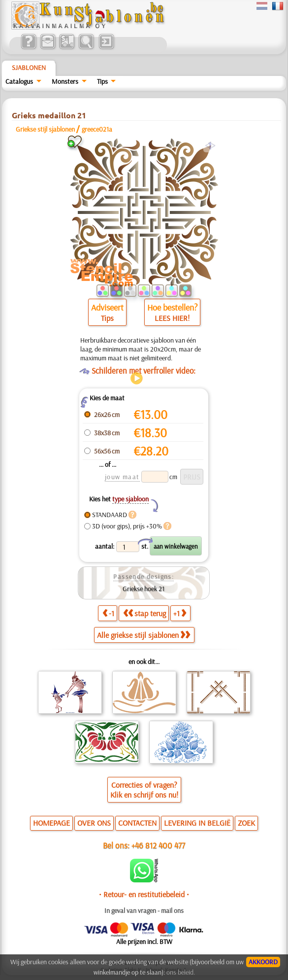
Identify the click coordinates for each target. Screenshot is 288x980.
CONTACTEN (137, 823)
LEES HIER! (172, 318)
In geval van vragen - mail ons (144, 910)
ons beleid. (181, 972)
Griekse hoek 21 (144, 589)
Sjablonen (29, 68)
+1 (180, 613)
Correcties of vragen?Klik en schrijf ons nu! (144, 790)
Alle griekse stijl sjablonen (144, 635)
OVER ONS (94, 823)
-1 (108, 613)
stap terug (144, 613)
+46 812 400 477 (158, 845)
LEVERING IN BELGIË (197, 823)
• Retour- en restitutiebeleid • (144, 894)
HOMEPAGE (51, 823)
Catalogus (19, 81)
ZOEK (246, 823)
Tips (102, 81)
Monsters (65, 81)
